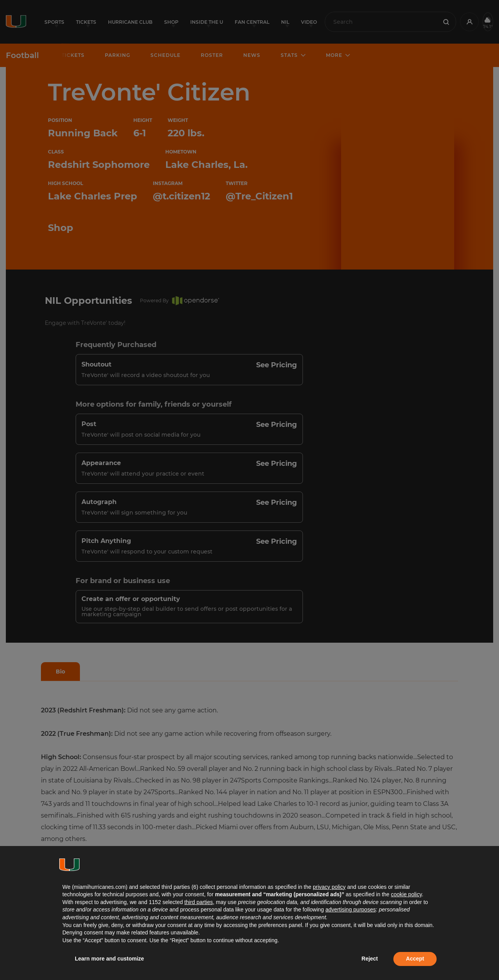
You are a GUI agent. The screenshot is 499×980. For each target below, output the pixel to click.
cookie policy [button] (406, 894)
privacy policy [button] (329, 887)
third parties (199, 902)
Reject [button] (370, 959)
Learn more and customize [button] (109, 959)
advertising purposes (351, 909)
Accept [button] (415, 959)
